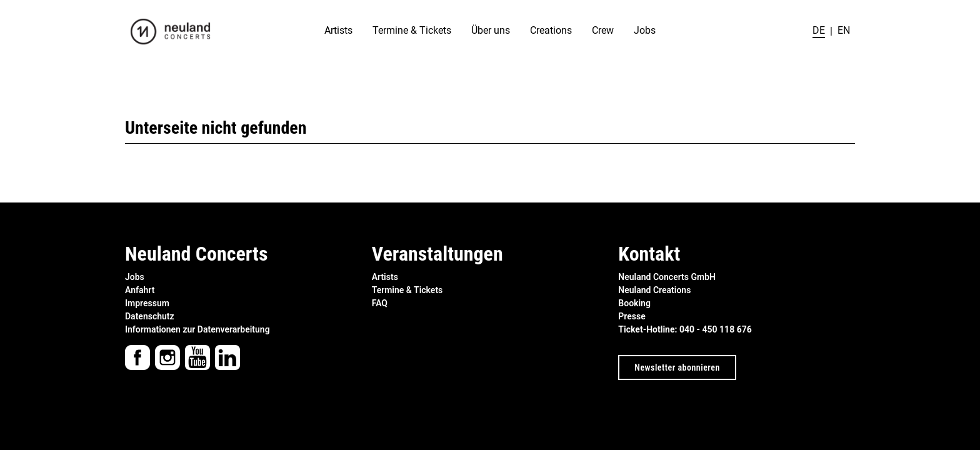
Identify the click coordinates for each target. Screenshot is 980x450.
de (819, 31)
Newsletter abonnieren (677, 367)
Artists (338, 31)
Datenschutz (150, 316)
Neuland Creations (654, 290)
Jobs (645, 31)
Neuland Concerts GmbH (667, 277)
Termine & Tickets (412, 31)
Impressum (147, 303)
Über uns (491, 31)
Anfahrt (140, 290)
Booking (634, 303)
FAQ (380, 303)
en (844, 31)
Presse (632, 316)
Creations (551, 31)
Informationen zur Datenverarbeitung (197, 329)
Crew (603, 31)
